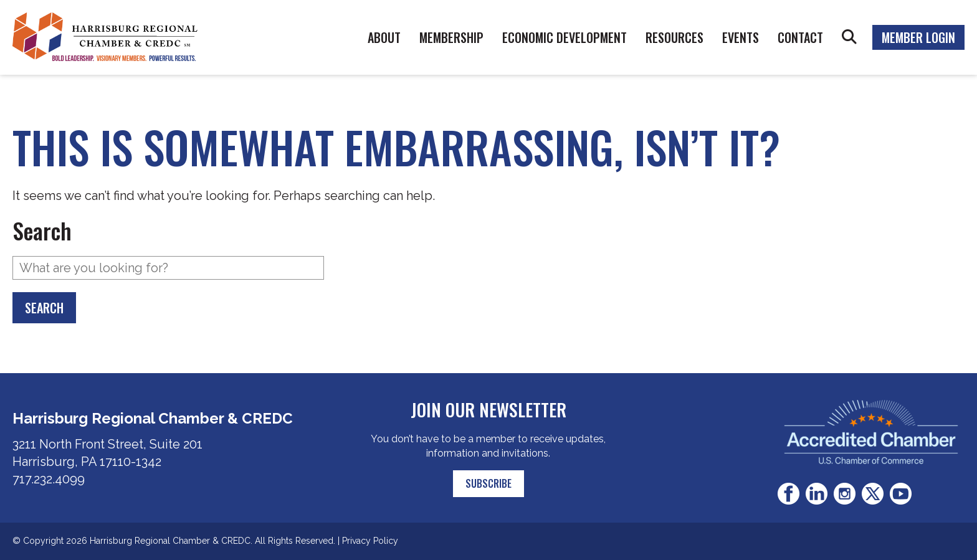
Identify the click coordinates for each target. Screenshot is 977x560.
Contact (800, 37)
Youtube (901, 494)
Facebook (789, 494)
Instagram (845, 494)
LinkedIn (817, 494)
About (384, 37)
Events (741, 37)
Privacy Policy (370, 541)
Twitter (873, 494)
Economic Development (565, 37)
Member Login (918, 37)
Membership (451, 37)
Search (849, 37)
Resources (674, 37)
